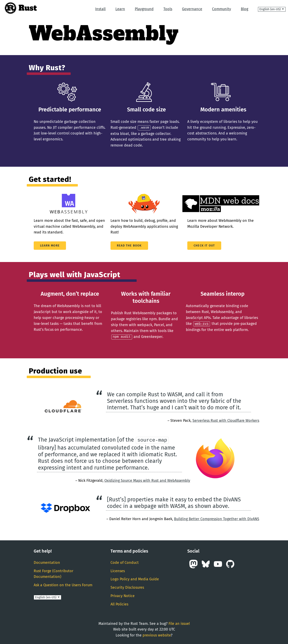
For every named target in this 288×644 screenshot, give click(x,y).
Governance (192, 9)
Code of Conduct (125, 562)
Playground (144, 9)
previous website (157, 635)
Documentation (47, 562)
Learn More (50, 245)
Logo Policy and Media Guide (135, 579)
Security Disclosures (127, 587)
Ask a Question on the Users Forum (63, 585)
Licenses (118, 571)
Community (222, 9)
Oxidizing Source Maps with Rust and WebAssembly (147, 480)
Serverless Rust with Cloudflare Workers (226, 420)
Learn (120, 9)
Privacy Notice (123, 595)
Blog (244, 9)
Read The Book (129, 245)
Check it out (204, 245)
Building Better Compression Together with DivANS (217, 519)
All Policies (119, 604)
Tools (168, 9)
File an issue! (179, 623)
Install (100, 9)
